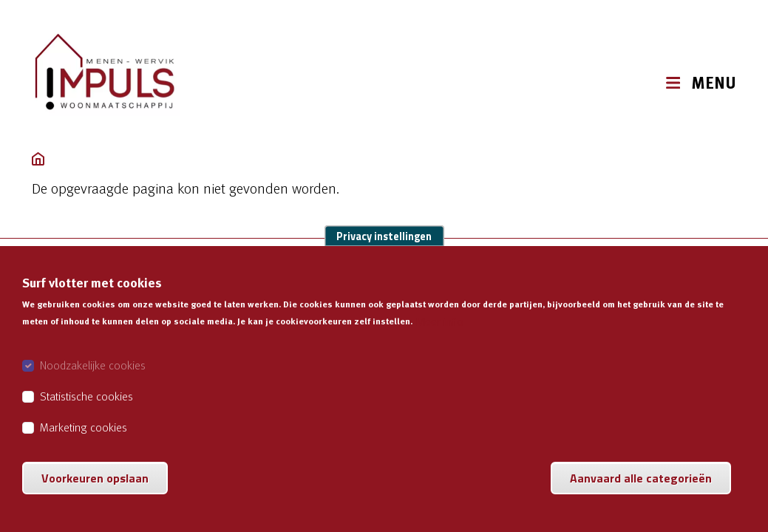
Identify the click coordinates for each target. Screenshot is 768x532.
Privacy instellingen (384, 252)
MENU (714, 83)
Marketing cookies (84, 443)
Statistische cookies (86, 412)
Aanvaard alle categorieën (641, 494)
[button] (636, 82)
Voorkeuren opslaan (95, 494)
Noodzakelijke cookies (93, 381)
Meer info (439, 337)
